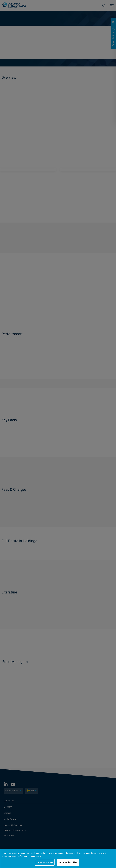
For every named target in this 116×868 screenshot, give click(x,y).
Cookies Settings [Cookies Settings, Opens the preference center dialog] (45, 862)
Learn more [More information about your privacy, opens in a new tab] (35, 856)
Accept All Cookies (68, 862)
